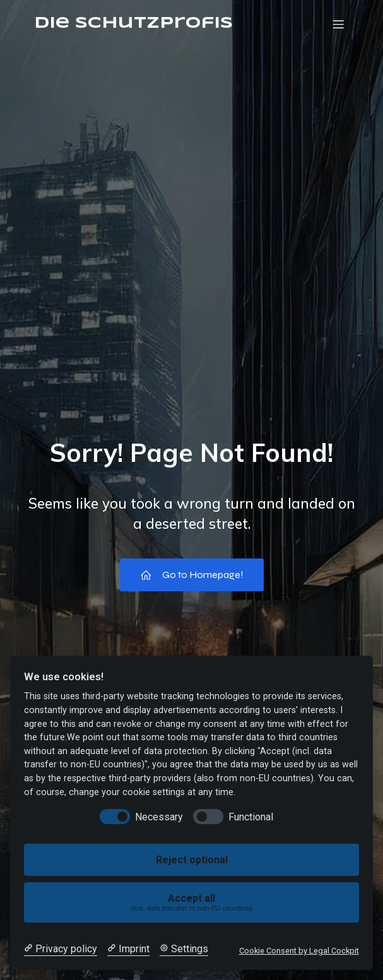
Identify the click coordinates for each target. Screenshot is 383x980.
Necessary (159, 817)
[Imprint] (128, 949)
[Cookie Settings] (184, 949)
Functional (251, 817)
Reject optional (192, 860)
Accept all (192, 903)
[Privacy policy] (61, 949)
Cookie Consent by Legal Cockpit (299, 951)
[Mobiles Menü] (339, 24)
